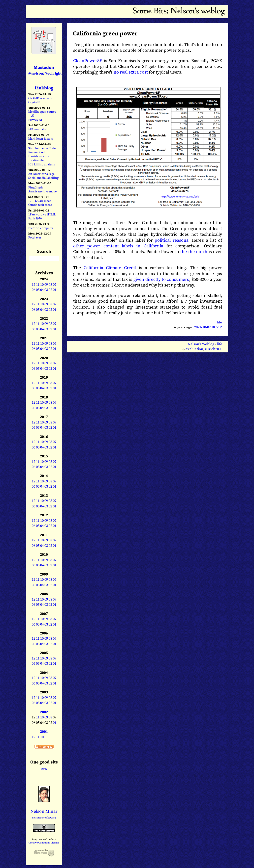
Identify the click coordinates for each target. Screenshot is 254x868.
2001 (44, 732)
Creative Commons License (44, 842)
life (219, 322)
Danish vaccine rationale (39, 158)
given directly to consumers (161, 279)
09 (46, 285)
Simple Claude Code (42, 148)
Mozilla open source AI (42, 114)
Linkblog (44, 88)
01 (55, 290)
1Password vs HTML (42, 214)
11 (38, 285)
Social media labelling (43, 178)
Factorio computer (41, 228)
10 (42, 285)
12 (33, 285)
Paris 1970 (35, 218)
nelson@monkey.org (44, 818)
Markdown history (41, 139)
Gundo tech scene (40, 205)
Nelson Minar (44, 811)
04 (42, 290)
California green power (105, 33)
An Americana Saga (41, 174)
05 (38, 290)
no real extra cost (131, 72)
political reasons (171, 240)
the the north (194, 251)
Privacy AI (35, 120)
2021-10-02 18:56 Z (208, 327)
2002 (44, 712)
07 (55, 285)
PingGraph (35, 187)
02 (50, 290)
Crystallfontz (37, 102)
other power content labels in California (118, 246)
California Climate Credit (110, 268)
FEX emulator (38, 129)
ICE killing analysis (42, 164)
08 (50, 285)
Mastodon (45, 70)
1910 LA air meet (39, 201)
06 (33, 290)
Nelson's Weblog (201, 344)
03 (46, 290)
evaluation (194, 349)
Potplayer (35, 237)
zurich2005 (214, 349)
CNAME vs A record (41, 98)
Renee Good (36, 152)
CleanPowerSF (88, 61)
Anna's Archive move (42, 191)
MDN (44, 769)
